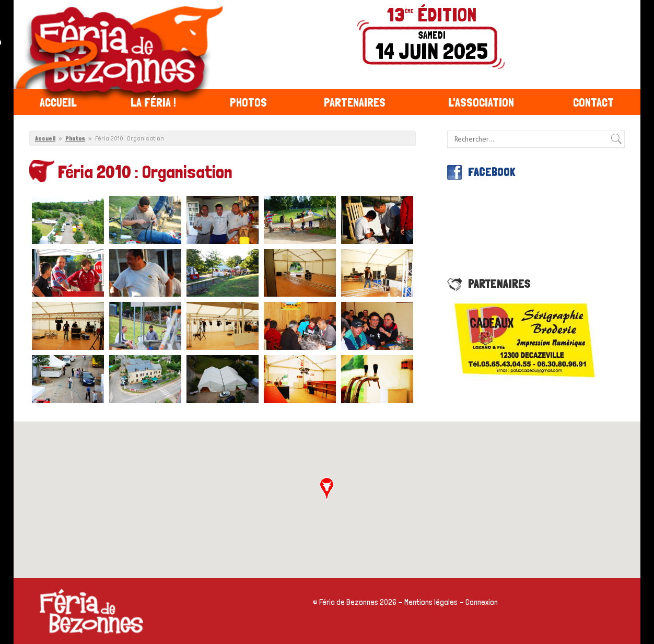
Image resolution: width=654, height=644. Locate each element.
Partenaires (355, 102)
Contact (593, 102)
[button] (327, 489)
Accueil (58, 102)
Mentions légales (431, 602)
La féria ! (153, 102)
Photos (248, 102)
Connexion (482, 602)
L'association (481, 102)
